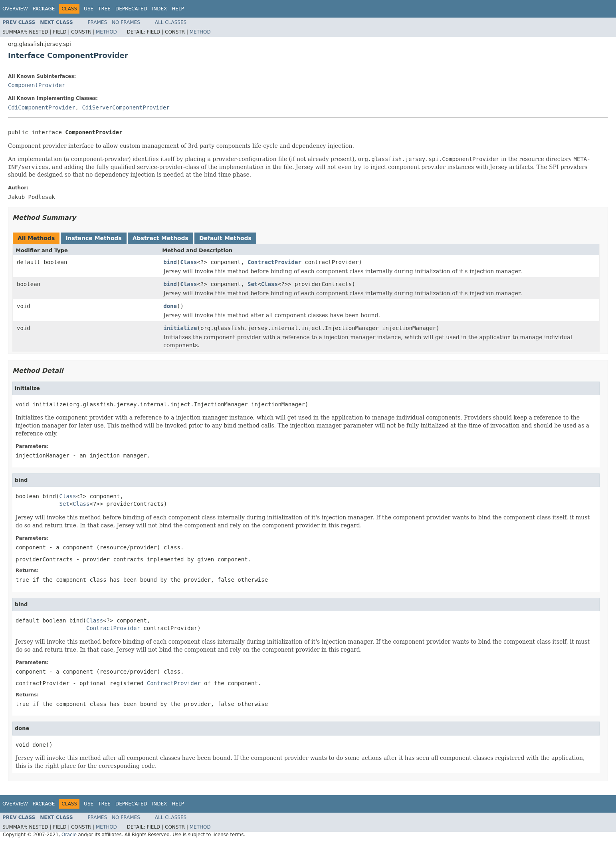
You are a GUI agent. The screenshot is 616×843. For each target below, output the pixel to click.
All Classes (171, 22)
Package (44, 9)
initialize (180, 328)
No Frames (126, 22)
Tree (104, 9)
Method (106, 32)
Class (188, 262)
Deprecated (131, 9)
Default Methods (225, 238)
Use (89, 9)
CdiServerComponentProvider (126, 107)
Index (160, 9)
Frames (98, 22)
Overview (15, 9)
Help (178, 9)
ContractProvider (274, 262)
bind (170, 262)
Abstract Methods (160, 238)
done (170, 306)
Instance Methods (93, 238)
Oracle (69, 835)
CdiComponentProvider (42, 107)
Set (253, 284)
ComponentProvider (37, 85)
